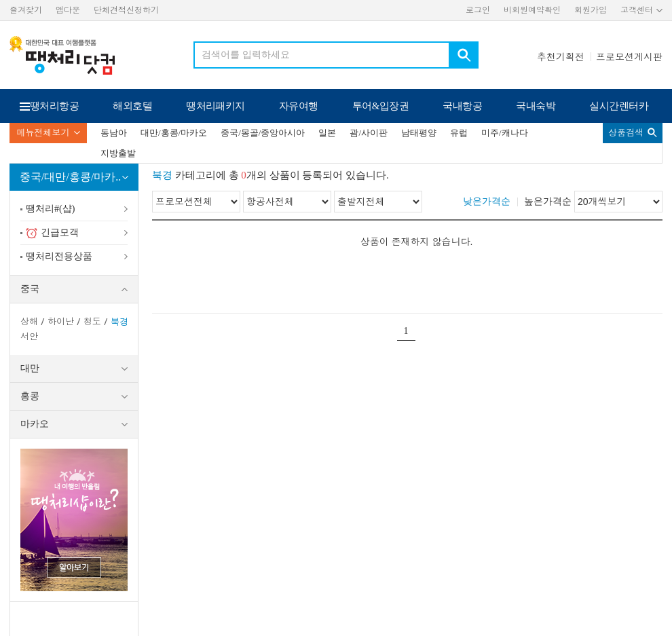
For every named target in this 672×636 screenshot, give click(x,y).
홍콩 (30, 396)
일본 (327, 133)
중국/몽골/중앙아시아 (263, 133)
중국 (30, 289)
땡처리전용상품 (59, 256)
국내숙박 (536, 106)
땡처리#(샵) (50, 209)
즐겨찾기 (26, 10)
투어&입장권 (381, 106)
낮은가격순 (487, 201)
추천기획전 (561, 57)
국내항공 (462, 106)
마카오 (35, 424)
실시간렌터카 (619, 106)
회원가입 (591, 10)
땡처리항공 (54, 106)
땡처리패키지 (216, 106)
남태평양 (419, 133)
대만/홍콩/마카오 (174, 133)
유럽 (459, 133)
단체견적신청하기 (126, 10)
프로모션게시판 (629, 57)
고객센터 (637, 10)
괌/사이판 (369, 133)
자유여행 (299, 106)
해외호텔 (132, 106)
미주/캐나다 (505, 133)
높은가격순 (548, 201)
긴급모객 (52, 233)
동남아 (114, 133)
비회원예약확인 (532, 10)
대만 (30, 368)
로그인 (478, 10)
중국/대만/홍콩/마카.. (70, 177)
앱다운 (68, 10)
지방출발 (118, 153)
